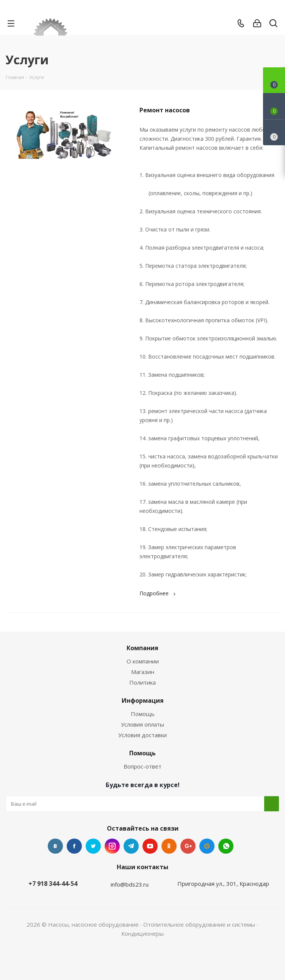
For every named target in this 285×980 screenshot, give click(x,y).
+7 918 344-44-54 (53, 884)
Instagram (112, 846)
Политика (142, 682)
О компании (143, 661)
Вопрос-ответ (142, 766)
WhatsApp (226, 846)
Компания (142, 648)
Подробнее (159, 593)
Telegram (131, 846)
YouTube (150, 846)
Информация (143, 700)
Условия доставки (142, 735)
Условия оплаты (142, 724)
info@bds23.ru (130, 884)
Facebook (74, 846)
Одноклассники (169, 846)
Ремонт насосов (165, 110)
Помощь (143, 714)
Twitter (93, 846)
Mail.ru (207, 846)
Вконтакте (55, 846)
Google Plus (188, 846)
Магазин (143, 672)
